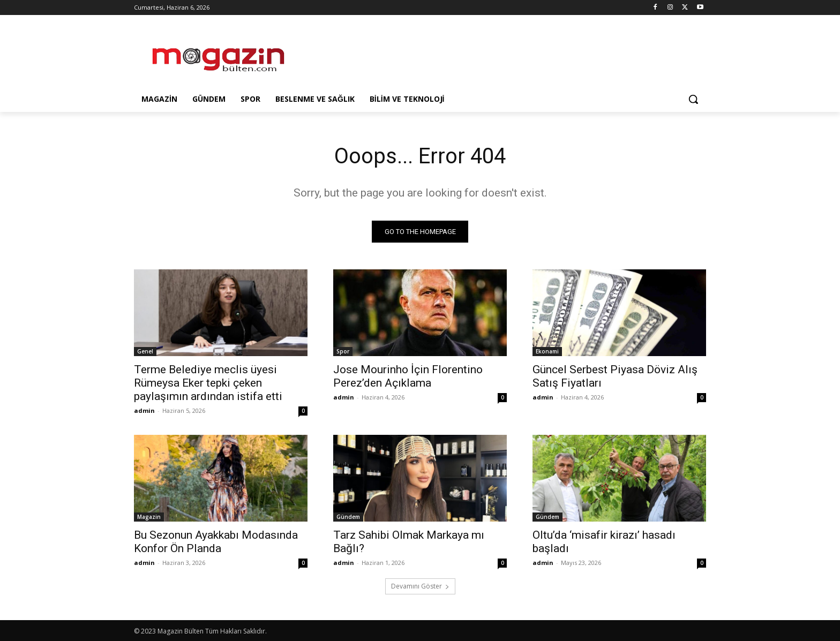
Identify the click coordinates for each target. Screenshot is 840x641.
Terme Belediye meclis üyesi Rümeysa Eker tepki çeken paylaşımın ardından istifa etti (208, 383)
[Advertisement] (500, 54)
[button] (693, 99)
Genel (145, 351)
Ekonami (547, 351)
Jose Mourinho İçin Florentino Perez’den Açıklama (408, 376)
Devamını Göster (420, 586)
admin (144, 410)
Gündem (348, 517)
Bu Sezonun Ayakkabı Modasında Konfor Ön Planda (216, 542)
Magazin (149, 517)
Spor (343, 351)
